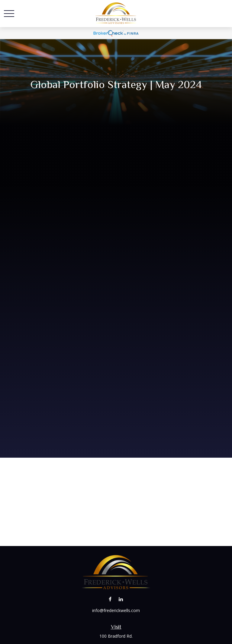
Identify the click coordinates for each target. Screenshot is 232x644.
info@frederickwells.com (116, 610)
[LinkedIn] (121, 599)
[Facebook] (110, 599)
